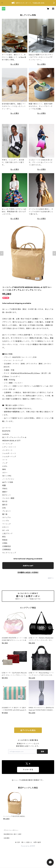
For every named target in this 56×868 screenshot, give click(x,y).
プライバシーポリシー (11, 830)
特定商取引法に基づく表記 (13, 834)
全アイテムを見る (28, 730)
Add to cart (28, 566)
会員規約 (7, 838)
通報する (51, 578)
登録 (42, 752)
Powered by (28, 846)
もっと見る (15, 64)
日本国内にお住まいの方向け (28, 572)
